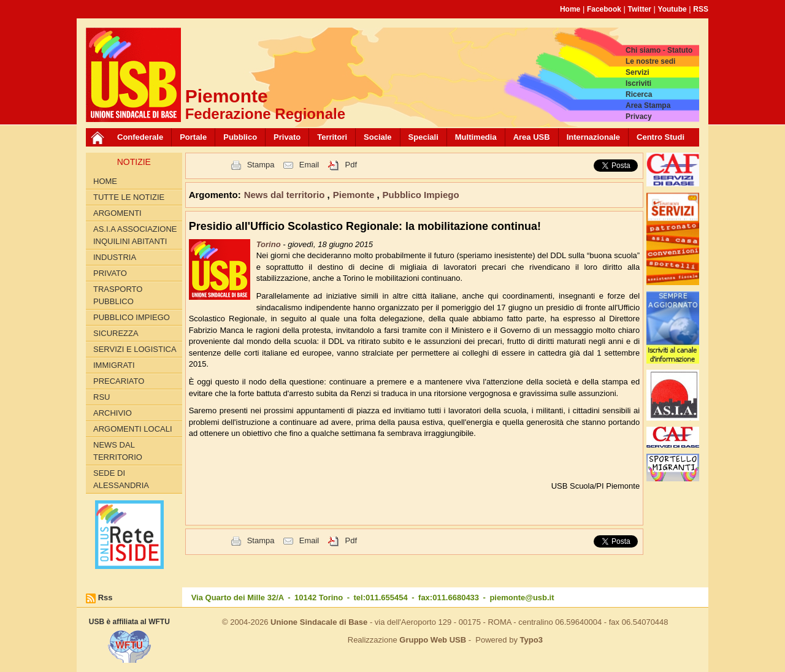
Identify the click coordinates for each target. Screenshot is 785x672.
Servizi (638, 72)
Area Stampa (648, 105)
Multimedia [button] (476, 137)
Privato (110, 273)
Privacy (639, 116)
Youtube (672, 9)
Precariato (119, 381)
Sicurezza (116, 333)
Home (570, 9)
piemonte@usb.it (522, 598)
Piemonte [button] (355, 195)
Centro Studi (661, 137)
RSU (101, 397)
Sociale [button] (378, 137)
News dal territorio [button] (286, 195)
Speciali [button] (423, 137)
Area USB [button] (532, 137)
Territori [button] (332, 137)
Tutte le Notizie (129, 197)
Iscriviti (638, 83)
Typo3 (531, 640)
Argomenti (117, 213)
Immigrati (114, 365)
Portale (193, 137)
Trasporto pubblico (118, 295)
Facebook (604, 9)
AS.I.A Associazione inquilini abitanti (135, 235)
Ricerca (639, 94)
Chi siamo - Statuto (659, 50)
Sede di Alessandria (121, 479)
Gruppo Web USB (433, 640)
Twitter (640, 9)
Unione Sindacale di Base (319, 622)
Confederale (140, 137)
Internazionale (593, 137)
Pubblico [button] (240, 137)
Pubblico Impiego (132, 317)
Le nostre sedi (650, 61)
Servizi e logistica (135, 349)
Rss (105, 598)
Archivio (113, 413)
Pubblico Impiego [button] (421, 195)
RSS (701, 9)
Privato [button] (287, 137)
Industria (115, 257)
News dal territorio (118, 451)
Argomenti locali (133, 429)
